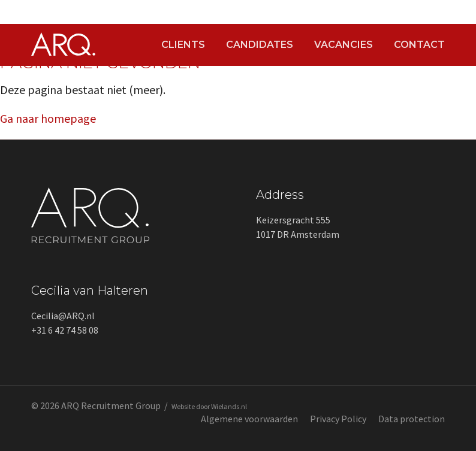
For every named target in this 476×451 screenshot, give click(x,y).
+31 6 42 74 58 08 (65, 330)
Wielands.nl (229, 406)
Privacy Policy (338, 419)
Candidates (260, 45)
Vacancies (344, 45)
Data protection (412, 419)
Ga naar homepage (48, 118)
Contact (419, 45)
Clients (183, 45)
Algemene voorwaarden (249, 419)
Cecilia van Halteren (90, 290)
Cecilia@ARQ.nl (63, 316)
